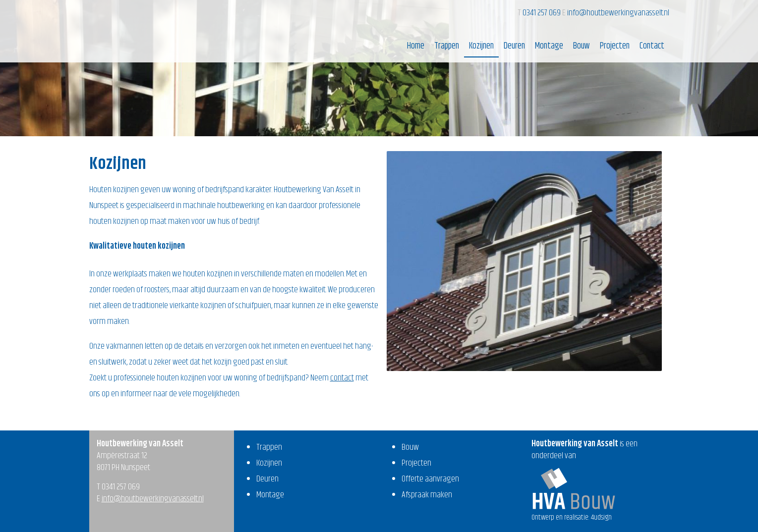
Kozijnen (481, 46)
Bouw (582, 46)
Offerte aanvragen (430, 479)
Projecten (615, 46)
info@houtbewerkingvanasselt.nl (618, 13)
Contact (652, 46)
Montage (549, 46)
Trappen (447, 46)
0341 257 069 (542, 13)
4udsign (601, 517)
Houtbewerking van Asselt (137, 30)
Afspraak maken (427, 495)
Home (416, 46)
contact (342, 378)
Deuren (514, 46)
